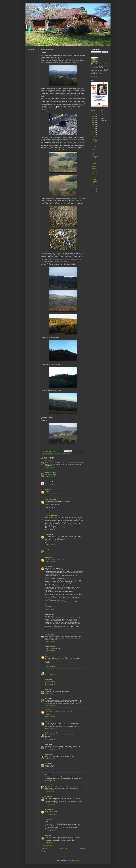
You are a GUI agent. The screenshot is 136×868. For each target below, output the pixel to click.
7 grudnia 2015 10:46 (50, 511)
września (95, 160)
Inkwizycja (48, 755)
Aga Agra (47, 549)
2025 (93, 114)
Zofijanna (47, 558)
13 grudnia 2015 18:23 (50, 792)
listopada (95, 152)
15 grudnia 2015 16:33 (50, 815)
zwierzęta (68, 453)
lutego (95, 179)
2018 (93, 128)
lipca (95, 166)
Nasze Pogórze (46, 8)
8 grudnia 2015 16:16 (50, 705)
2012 (93, 189)
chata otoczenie (53, 453)
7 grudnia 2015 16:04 (50, 630)
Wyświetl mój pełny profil (96, 77)
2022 (93, 120)
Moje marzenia (49, 785)
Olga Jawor (48, 461)
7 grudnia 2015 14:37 (50, 610)
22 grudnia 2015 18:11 (50, 831)
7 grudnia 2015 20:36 (50, 675)
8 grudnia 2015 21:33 (50, 728)
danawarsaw (48, 809)
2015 (93, 134)
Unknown (47, 535)
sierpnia (95, 163)
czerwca (95, 168)
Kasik (46, 763)
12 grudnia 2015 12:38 (50, 770)
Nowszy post (44, 848)
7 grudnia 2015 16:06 (50, 642)
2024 (93, 116)
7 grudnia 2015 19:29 (50, 666)
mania (47, 671)
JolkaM (47, 490)
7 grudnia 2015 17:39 (50, 650)
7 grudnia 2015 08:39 (50, 468)
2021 (93, 122)
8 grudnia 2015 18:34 (50, 717)
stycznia (95, 181)
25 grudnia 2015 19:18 (50, 842)
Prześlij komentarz (48, 845)
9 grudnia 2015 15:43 (50, 740)
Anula (46, 835)
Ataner (47, 690)
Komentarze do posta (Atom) (53, 851)
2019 (93, 126)
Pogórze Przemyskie (61, 453)
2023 (93, 118)
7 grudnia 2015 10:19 (50, 495)
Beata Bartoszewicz (50, 500)
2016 (93, 132)
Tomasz (47, 820)
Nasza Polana (48, 635)
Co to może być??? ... (95, 141)
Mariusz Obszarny (104, 114)
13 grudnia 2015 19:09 (50, 805)
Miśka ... (95, 150)
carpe (46, 710)
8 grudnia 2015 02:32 (50, 694)
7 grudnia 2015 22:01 (50, 685)
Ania (46, 721)
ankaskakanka (49, 481)
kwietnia (95, 174)
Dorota (47, 698)
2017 (93, 130)
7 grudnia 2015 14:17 (50, 553)
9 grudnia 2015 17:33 (50, 750)
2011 (93, 191)
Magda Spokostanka (50, 516)
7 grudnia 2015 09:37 (50, 485)
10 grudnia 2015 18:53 (50, 759)
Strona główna (63, 848)
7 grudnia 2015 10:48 (50, 530)
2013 (93, 187)
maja (95, 172)
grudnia (95, 136)
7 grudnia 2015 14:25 (50, 562)
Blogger (77, 860)
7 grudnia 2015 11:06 (50, 544)
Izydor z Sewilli (49, 472)
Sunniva (47, 744)
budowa (47, 453)
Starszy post (82, 848)
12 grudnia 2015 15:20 (50, 780)
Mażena (47, 796)
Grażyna (47, 680)
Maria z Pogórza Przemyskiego (100, 64)
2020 (93, 124)
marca (95, 177)
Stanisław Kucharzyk (50, 733)
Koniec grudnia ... (95, 146)
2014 (93, 185)
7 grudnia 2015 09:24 (50, 476)
